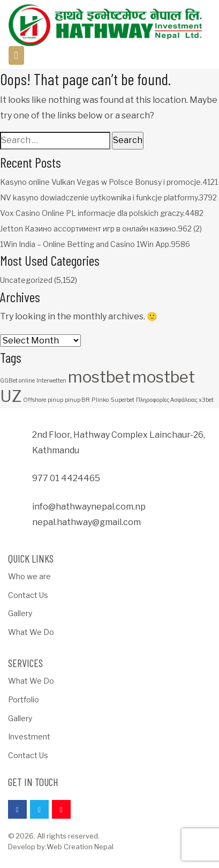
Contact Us (28, 595)
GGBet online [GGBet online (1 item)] (17, 381)
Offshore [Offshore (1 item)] (35, 400)
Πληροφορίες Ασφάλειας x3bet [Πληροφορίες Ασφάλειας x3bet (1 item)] (175, 400)
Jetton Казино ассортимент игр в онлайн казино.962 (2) (101, 229)
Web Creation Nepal (80, 847)
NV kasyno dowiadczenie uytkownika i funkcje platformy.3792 (108, 197)
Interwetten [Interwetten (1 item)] (51, 381)
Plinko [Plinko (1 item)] (100, 400)
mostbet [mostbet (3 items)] (99, 377)
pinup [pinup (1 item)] (55, 400)
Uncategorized (26, 280)
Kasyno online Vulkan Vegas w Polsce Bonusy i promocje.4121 (109, 182)
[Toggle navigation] (16, 55)
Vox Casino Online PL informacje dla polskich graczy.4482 (102, 213)
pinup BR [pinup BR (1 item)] (77, 400)
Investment (29, 736)
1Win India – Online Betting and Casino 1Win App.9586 (95, 244)
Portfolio (24, 699)
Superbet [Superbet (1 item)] (122, 400)
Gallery (20, 613)
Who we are (29, 576)
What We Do (31, 632)
